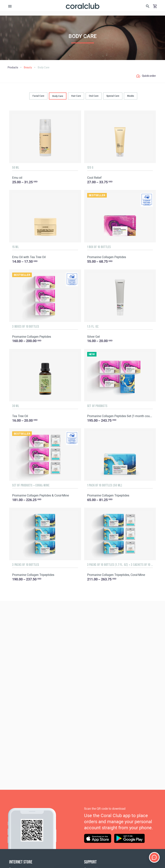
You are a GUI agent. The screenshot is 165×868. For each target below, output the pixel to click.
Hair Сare (76, 96)
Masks (131, 96)
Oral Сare (94, 96)
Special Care (113, 96)
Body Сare (58, 96)
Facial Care (38, 96)
